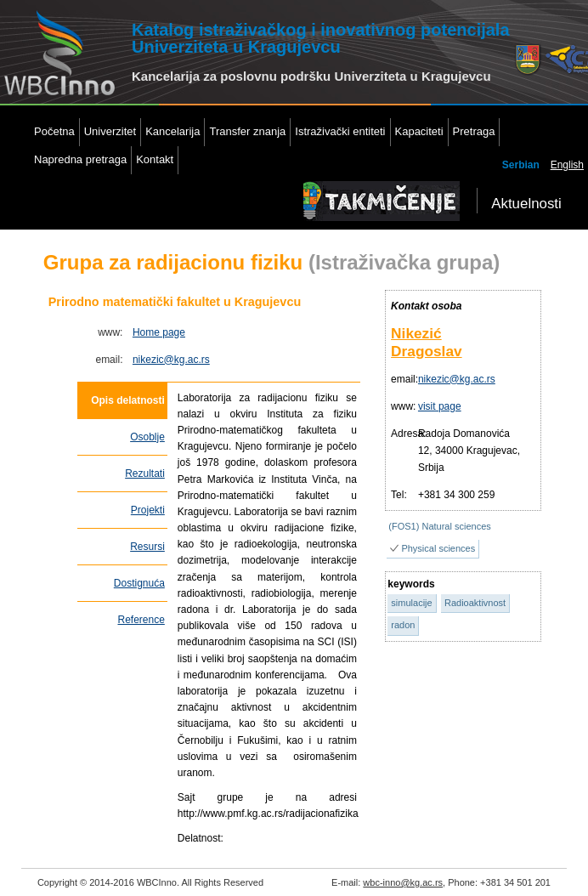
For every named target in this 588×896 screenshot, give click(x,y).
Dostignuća (139, 583)
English (567, 165)
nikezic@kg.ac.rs (171, 360)
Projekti (148, 510)
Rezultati (145, 474)
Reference (141, 620)
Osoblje (147, 437)
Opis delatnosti (128, 400)
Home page (159, 332)
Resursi (147, 547)
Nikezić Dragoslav (427, 342)
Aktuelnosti (526, 204)
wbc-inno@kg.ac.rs (403, 882)
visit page (440, 406)
